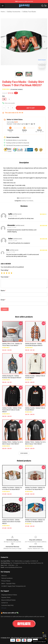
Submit (5, 309)
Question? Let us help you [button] (39, 642)
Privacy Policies (6, 581)
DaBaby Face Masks (29, 12)
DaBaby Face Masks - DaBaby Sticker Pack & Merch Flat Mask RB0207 (11, 522)
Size (4, 96)
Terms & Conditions (7, 578)
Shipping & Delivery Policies (9, 595)
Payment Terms (6, 597)
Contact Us (5, 603)
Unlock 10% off (44, 636)
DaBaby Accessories (14, 12)
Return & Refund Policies (8, 600)
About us (4, 576)
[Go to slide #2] (29, 74)
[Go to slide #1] (19, 74)
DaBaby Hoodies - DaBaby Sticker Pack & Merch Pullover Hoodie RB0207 (12, 410)
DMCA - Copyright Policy (8, 584)
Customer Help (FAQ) (7, 605)
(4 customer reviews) (17, 89)
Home (3, 12)
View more (24, 453)
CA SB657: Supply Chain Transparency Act (13, 586)
